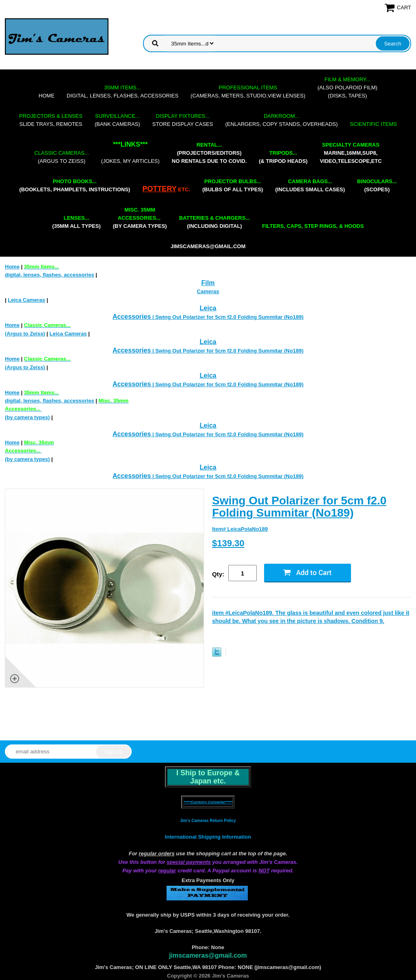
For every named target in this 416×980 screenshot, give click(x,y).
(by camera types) (140, 218)
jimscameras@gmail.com (208, 246)
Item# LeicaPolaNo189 (240, 529)
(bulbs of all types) (233, 185)
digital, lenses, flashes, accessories (122, 92)
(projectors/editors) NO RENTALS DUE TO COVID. (209, 153)
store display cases (183, 120)
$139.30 (228, 543)
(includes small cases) (310, 185)
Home (47, 96)
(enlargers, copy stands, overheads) (281, 120)
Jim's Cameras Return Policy (208, 821)
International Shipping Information (208, 837)
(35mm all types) (77, 222)
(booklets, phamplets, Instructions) (75, 185)
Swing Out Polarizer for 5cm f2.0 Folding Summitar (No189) (299, 507)
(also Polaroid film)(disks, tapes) (348, 88)
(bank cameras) (117, 120)
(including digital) (215, 222)
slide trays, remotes (51, 120)
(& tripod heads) (283, 157)
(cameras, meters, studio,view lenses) (248, 92)
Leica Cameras (26, 300)
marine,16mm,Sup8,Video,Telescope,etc (351, 153)
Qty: (218, 574)
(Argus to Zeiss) (61, 157)
